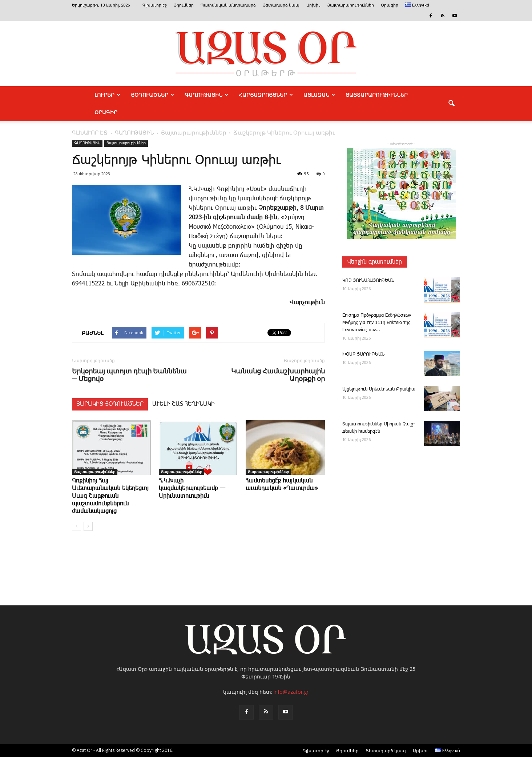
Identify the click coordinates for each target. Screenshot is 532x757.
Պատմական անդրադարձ (228, 5)
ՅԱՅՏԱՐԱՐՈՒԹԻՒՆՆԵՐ (377, 95)
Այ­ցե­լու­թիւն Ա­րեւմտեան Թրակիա (379, 389)
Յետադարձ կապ (281, 5)
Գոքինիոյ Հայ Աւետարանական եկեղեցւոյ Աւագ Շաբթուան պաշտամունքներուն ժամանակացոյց (110, 496)
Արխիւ (313, 5)
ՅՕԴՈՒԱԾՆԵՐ (152, 95)
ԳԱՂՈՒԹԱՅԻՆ (206, 95)
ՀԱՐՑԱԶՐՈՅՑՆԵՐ (266, 95)
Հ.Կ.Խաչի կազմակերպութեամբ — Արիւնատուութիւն (192, 488)
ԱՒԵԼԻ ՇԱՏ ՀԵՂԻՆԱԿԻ (184, 404)
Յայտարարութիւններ (350, 5)
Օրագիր (390, 5)
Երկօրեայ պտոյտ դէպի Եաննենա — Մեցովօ (129, 375)
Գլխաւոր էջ (155, 5)
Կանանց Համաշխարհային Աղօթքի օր (278, 375)
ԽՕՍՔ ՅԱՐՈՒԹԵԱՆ (363, 354)
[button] (451, 104)
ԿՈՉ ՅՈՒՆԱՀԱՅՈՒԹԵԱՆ (368, 281)
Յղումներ (184, 5)
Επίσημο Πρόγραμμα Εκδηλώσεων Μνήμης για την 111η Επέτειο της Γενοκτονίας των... (377, 323)
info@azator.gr (291, 692)
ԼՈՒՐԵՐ (107, 95)
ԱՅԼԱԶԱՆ (319, 95)
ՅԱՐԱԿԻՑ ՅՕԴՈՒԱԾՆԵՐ (110, 404)
